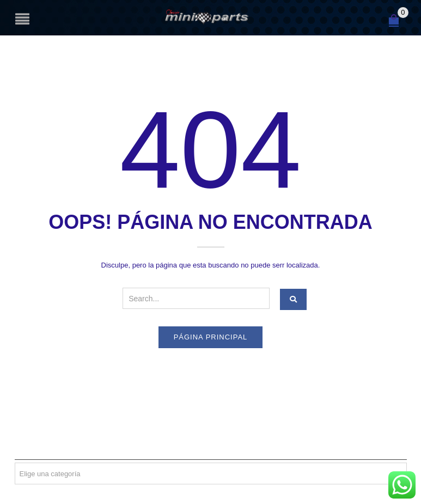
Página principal (211, 337)
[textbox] (211, 474)
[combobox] (211, 473)
